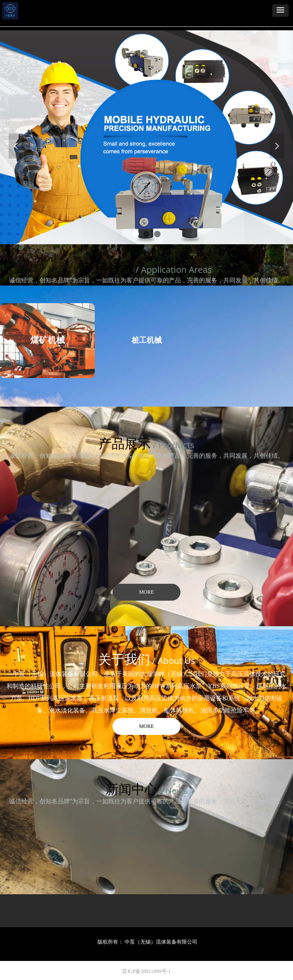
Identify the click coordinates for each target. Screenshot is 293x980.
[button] (280, 11)
